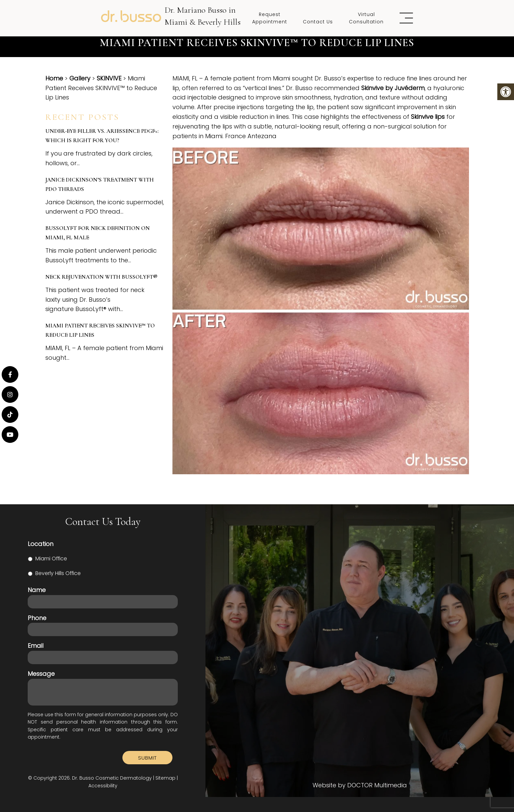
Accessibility (103, 786)
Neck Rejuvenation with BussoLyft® (101, 277)
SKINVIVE (109, 78)
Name (37, 590)
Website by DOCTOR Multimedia (360, 785)
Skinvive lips (428, 117)
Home (54, 78)
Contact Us (318, 22)
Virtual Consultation (366, 18)
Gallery (80, 78)
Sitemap (165, 778)
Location (41, 544)
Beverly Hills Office (58, 573)
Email (36, 646)
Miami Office (51, 559)
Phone (37, 618)
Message (41, 674)
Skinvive (372, 88)
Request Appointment (270, 18)
